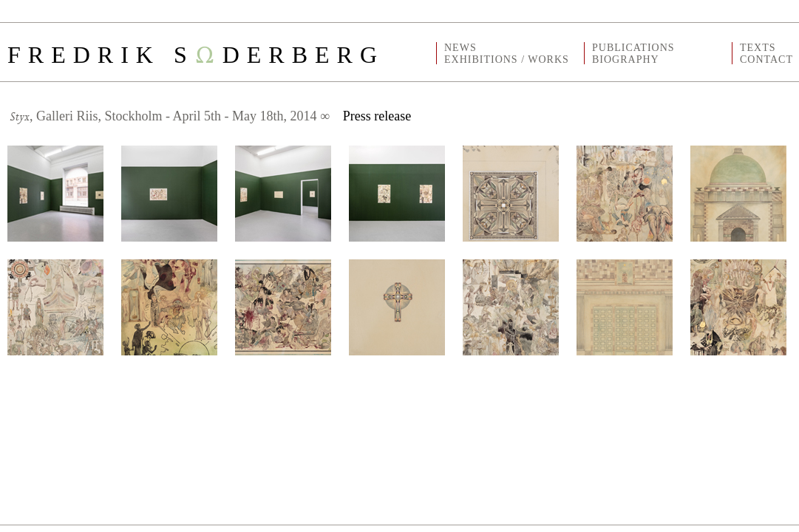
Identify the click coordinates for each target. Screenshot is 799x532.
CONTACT (766, 59)
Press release (377, 116)
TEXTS (758, 48)
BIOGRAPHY (626, 59)
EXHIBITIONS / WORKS (507, 59)
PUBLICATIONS (633, 48)
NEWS (460, 48)
